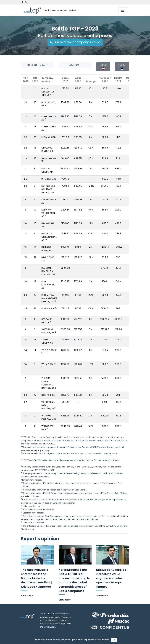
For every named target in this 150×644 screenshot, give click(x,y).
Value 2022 (78, 80)
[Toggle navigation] (123, 10)
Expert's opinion (40, 539)
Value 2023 (65, 80)
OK (114, 641)
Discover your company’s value (75, 42)
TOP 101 (103, 67)
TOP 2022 (35, 80)
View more (27, 595)
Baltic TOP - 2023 (37, 65)
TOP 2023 (26, 80)
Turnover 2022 (105, 80)
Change (91, 81)
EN (26, 2)
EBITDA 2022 (118, 80)
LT (22, 2)
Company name (47, 80)
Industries (75, 65)
